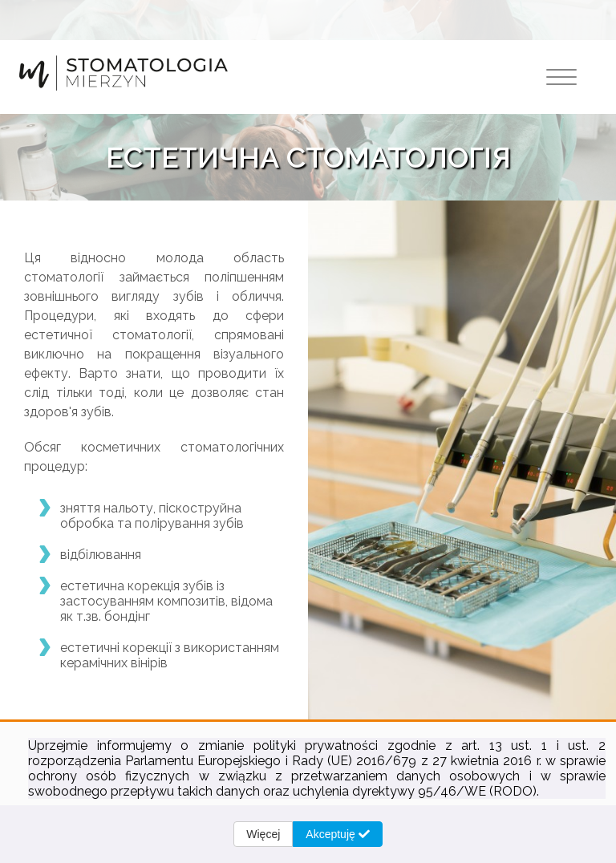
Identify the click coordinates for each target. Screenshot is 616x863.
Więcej (263, 834)
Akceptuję (337, 834)
